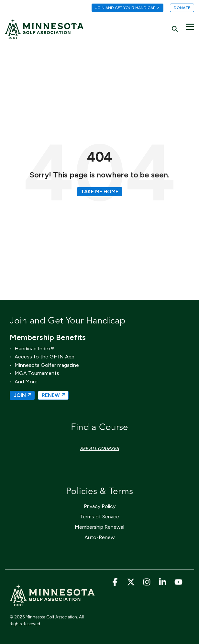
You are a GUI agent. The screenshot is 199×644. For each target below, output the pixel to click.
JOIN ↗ (22, 395)
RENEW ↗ (53, 395)
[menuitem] (124, 8)
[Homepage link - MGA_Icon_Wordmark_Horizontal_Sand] (52, 603)
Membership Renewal (99, 527)
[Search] (175, 29)
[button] (190, 26)
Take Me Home (100, 192)
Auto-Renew (100, 537)
